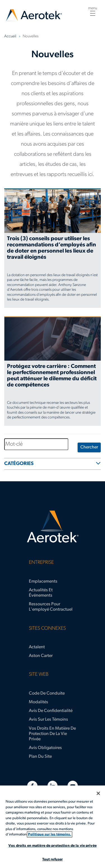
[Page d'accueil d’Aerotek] (53, 527)
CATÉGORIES (19, 464)
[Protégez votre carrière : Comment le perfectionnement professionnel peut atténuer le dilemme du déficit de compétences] (53, 371)
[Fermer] (98, 793)
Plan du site (40, 757)
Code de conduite (47, 693)
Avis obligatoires (45, 748)
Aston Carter (41, 656)
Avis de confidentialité (51, 711)
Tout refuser (53, 859)
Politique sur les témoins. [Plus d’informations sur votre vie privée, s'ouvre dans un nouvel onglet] (50, 834)
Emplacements (43, 581)
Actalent (37, 647)
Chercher (89, 447)
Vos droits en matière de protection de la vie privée (52, 734)
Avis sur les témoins (48, 720)
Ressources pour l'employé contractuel (51, 607)
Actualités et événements (41, 593)
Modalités (39, 702)
